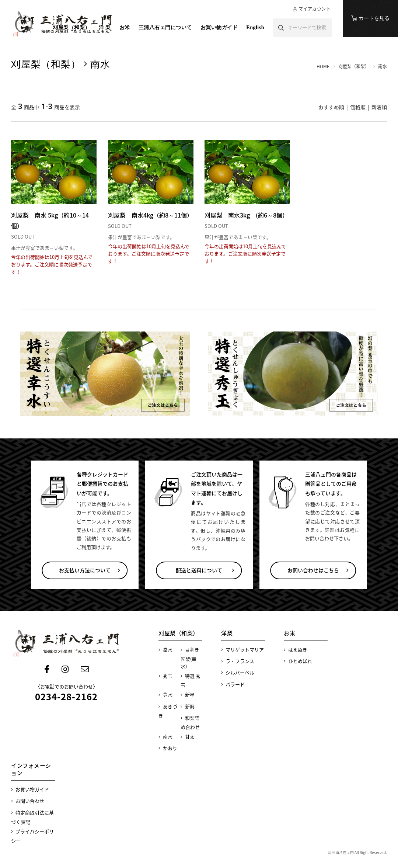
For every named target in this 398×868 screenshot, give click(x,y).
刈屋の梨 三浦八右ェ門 (63, 24)
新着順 (379, 107)
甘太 (188, 737)
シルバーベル (238, 672)
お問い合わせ (28, 801)
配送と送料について (199, 570)
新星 (188, 695)
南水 (165, 737)
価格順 (358, 107)
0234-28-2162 (66, 697)
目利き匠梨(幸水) (190, 658)
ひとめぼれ (298, 661)
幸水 (165, 650)
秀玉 (165, 676)
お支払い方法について (85, 570)
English (255, 27)
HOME (323, 66)
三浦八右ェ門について (165, 27)
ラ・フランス (238, 661)
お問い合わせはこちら (313, 570)
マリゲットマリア (242, 650)
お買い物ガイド (219, 27)
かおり (168, 748)
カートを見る (370, 18)
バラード (233, 684)
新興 (188, 706)
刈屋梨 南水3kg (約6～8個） (246, 215)
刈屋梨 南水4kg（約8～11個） (150, 215)
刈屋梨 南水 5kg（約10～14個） (50, 220)
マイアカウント (315, 9)
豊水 (165, 695)
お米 (125, 27)
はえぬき (296, 650)
